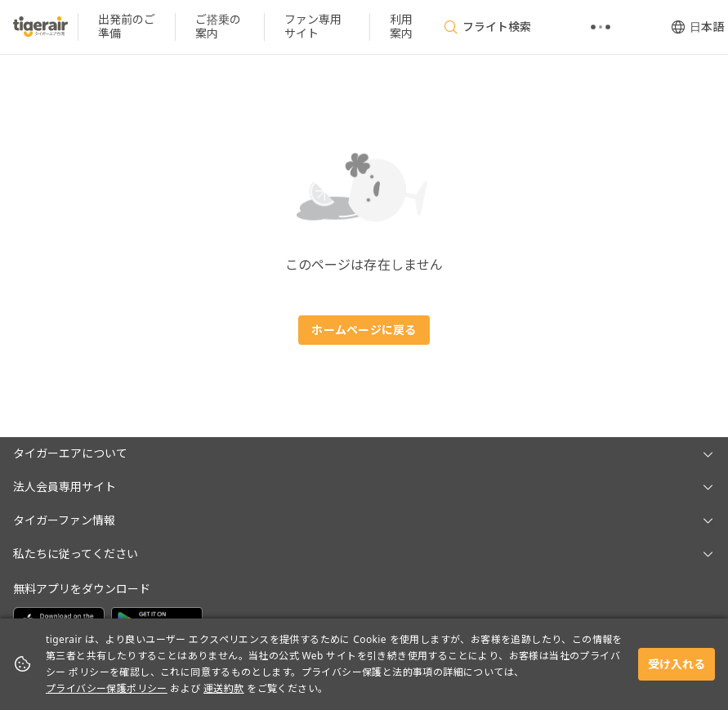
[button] (364, 454)
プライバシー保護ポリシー (107, 688)
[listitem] (127, 27)
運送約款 (224, 688)
